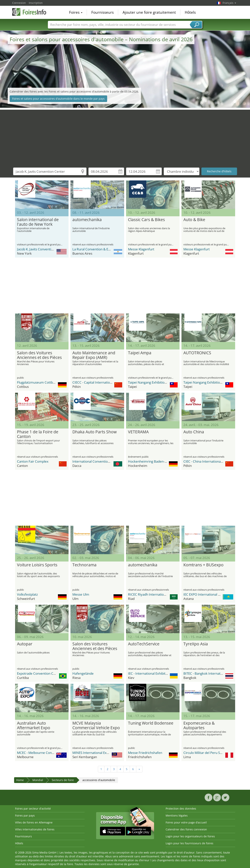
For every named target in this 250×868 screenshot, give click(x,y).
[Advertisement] (125, 137)
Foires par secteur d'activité (33, 809)
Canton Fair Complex (33, 461)
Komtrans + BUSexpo (203, 565)
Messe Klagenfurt (141, 249)
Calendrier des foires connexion (186, 829)
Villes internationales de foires (35, 829)
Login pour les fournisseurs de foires (189, 843)
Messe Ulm (81, 594)
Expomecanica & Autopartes (199, 726)
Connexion (19, 3)
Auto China (194, 432)
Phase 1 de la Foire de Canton (38, 434)
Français (229, 3)
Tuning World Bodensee (151, 723)
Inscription (36, 3)
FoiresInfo (31, 12)
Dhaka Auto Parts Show (94, 432)
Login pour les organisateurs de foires (190, 836)
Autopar (25, 644)
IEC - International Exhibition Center (155, 673)
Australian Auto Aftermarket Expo (34, 726)
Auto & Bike (194, 220)
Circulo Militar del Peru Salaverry (208, 753)
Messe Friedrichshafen (145, 753)
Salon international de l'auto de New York (38, 222)
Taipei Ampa (140, 353)
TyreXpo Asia (196, 644)
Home (20, 780)
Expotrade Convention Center (39, 673)
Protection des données (181, 809)
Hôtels (190, 12)
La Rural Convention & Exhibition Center (102, 249)
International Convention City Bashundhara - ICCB (110, 461)
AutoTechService (144, 644)
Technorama (84, 565)
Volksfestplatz (27, 594)
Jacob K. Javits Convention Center (42, 249)
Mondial (38, 780)
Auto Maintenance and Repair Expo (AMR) (94, 355)
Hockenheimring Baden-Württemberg (157, 461)
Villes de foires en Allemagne (34, 822)
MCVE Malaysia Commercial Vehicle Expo (96, 726)
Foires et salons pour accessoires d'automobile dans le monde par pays (58, 99)
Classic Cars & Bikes (146, 220)
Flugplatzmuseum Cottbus (37, 382)
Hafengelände (83, 673)
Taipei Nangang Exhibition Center (153, 382)
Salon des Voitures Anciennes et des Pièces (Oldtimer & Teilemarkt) (39, 355)
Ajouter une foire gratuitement (149, 12)
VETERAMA (138, 432)
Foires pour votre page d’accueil (186, 822)
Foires (76, 12)
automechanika (87, 220)
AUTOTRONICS (197, 353)
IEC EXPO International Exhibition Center (214, 594)
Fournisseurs (103, 12)
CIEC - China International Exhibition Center (216, 461)
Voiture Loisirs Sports (37, 565)
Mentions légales (177, 815)
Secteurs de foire (63, 780)
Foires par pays (25, 815)
